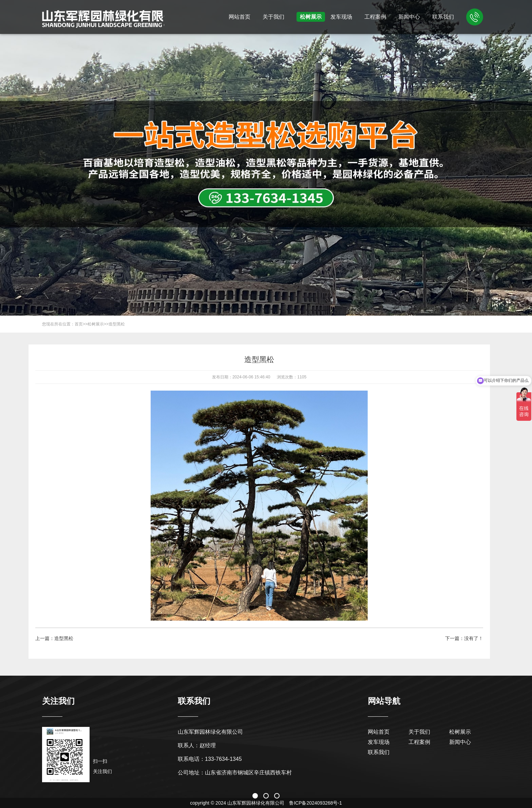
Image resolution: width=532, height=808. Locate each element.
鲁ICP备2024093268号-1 (316, 803)
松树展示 (311, 17)
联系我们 (443, 17)
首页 (79, 324)
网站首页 (240, 17)
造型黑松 (117, 324)
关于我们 (273, 17)
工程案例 (375, 17)
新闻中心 (409, 17)
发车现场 (341, 17)
